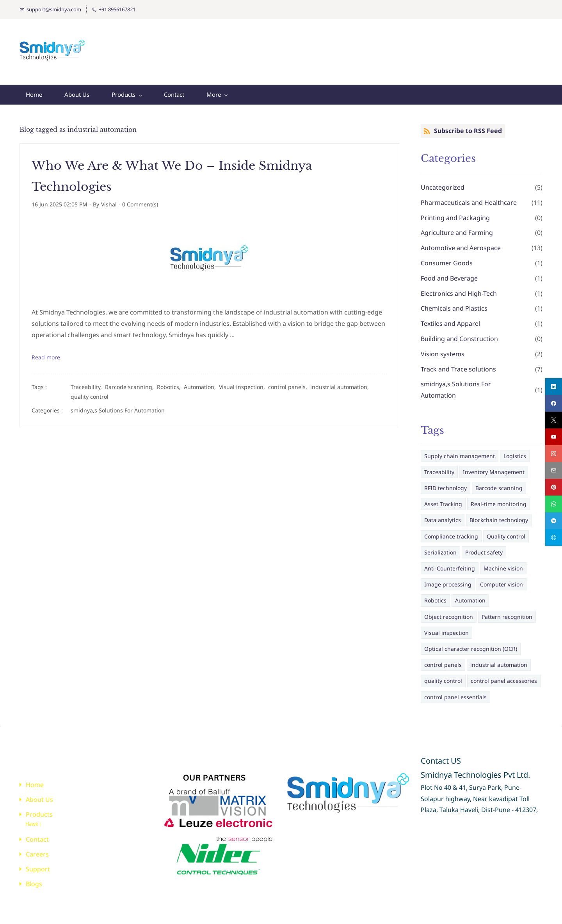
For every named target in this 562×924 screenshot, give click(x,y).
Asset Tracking (443, 500)
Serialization (440, 548)
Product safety (484, 548)
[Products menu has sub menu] (127, 91)
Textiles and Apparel (450, 320)
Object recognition (449, 613)
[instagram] (554, 454)
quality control (90, 393)
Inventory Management (494, 468)
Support (38, 865)
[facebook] (554, 403)
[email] (554, 470)
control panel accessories (504, 677)
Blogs (34, 880)
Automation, (201, 383)
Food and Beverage (449, 274)
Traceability (439, 468)
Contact (37, 835)
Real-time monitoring (499, 500)
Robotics (435, 596)
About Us (39, 796)
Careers (37, 850)
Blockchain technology (499, 516)
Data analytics (443, 516)
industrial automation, (341, 383)
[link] (214, 772)
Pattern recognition (507, 613)
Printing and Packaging (455, 214)
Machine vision (503, 564)
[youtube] (554, 437)
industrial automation (499, 661)
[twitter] (554, 420)
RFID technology (446, 484)
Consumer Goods (447, 259)
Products (39, 810)
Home (35, 781)
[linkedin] (554, 386)
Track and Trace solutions (458, 365)
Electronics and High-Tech (459, 290)
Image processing (448, 580)
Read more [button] (46, 353)
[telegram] (554, 521)
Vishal (109, 200)
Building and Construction (459, 335)
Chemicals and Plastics (454, 304)
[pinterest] (554, 487)
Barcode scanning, (131, 383)
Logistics (515, 452)
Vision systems (443, 350)
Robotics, (170, 383)
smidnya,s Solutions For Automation (118, 406)
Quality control (506, 532)
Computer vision (502, 580)
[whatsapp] (554, 504)
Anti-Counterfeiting (450, 564)
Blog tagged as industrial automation (78, 126)
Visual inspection (446, 629)
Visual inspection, (244, 383)
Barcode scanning (499, 484)
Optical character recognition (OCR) (471, 645)
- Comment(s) (138, 200)
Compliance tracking (451, 532)
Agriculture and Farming (457, 229)
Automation (470, 596)
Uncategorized (443, 183)
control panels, (289, 383)
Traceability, (88, 383)
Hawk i (33, 820)
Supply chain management (460, 452)
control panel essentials (455, 693)
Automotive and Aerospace (461, 244)
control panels (443, 661)
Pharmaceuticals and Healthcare (469, 199)
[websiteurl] (554, 538)
